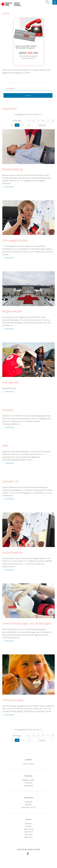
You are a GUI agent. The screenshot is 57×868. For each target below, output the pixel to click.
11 (23, 125)
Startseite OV (10, 481)
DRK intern (28, 837)
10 (17, 125)
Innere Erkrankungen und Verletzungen (27, 624)
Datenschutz (28, 829)
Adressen (28, 823)
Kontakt (29, 826)
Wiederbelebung (12, 169)
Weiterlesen (10, 187)
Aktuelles (28, 805)
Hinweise (8, 410)
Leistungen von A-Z (29, 807)
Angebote (28, 802)
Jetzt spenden (11, 382)
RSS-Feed (28, 834)
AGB (5, 446)
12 (29, 125)
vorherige (17, 121)
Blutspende (29, 786)
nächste (42, 125)
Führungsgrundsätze (15, 240)
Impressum (29, 832)
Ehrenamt (29, 783)
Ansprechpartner (13, 553)
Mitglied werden (12, 311)
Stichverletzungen (13, 700)
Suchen (28, 96)
